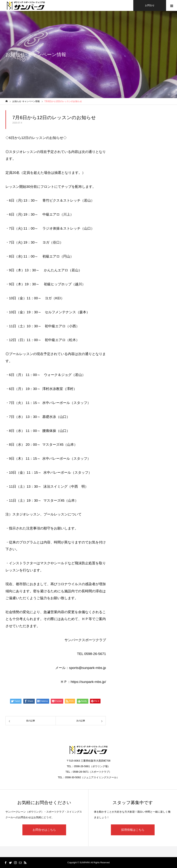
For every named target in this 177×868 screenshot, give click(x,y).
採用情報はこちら (133, 830)
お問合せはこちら (44, 830)
